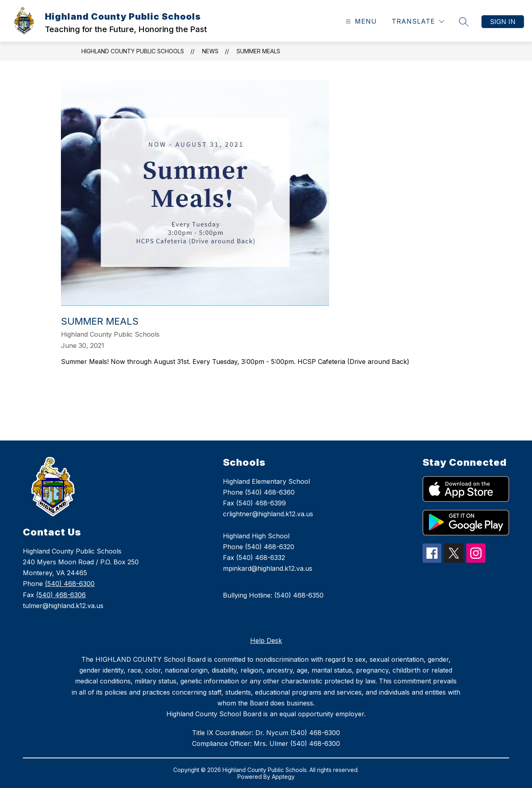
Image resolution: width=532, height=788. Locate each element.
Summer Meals (258, 51)
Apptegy (283, 777)
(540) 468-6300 (70, 584)
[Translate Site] (418, 21)
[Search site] (464, 22)
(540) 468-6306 (61, 595)
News (210, 51)
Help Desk (266, 641)
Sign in (503, 22)
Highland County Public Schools (133, 51)
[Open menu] (360, 21)
